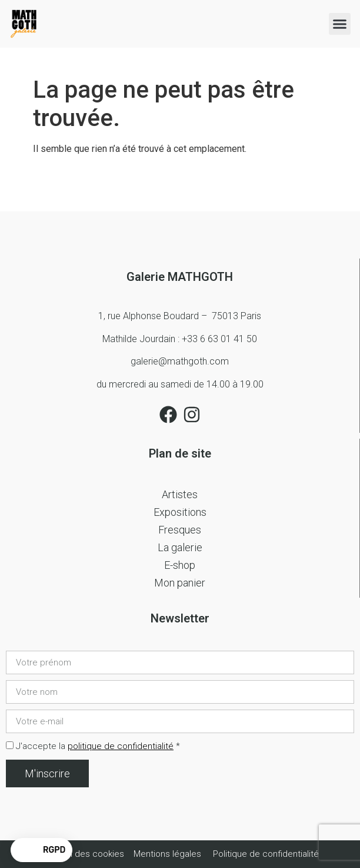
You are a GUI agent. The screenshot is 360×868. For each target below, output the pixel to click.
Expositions (180, 512)
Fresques (180, 530)
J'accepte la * (98, 746)
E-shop (180, 565)
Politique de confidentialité (266, 854)
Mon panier (180, 583)
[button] (340, 24)
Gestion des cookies (84, 854)
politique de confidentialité (121, 746)
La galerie (180, 547)
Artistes (180, 494)
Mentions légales (167, 854)
